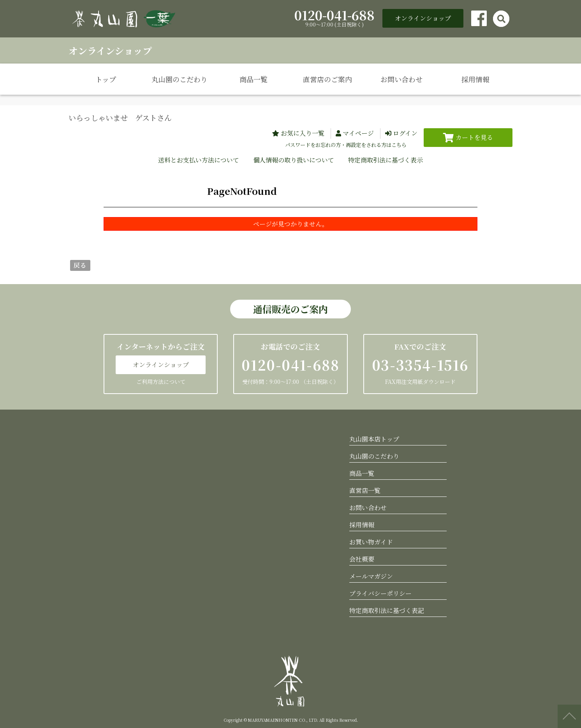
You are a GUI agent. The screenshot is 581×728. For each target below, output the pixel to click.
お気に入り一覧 (303, 133)
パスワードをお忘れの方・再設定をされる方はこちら (346, 145)
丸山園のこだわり (180, 79)
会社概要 (362, 559)
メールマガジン (371, 576)
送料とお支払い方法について (199, 160)
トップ (106, 79)
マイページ (358, 133)
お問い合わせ (401, 79)
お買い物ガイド (371, 542)
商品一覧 (254, 79)
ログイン (405, 133)
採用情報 (475, 79)
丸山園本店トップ (374, 439)
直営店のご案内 (327, 79)
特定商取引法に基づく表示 (386, 160)
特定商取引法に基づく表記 (387, 610)
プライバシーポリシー (380, 593)
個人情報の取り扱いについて (294, 160)
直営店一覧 (365, 490)
